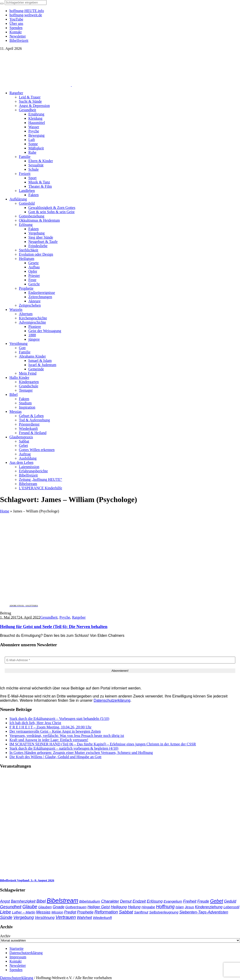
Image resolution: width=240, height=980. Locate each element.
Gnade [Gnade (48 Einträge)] (59, 907)
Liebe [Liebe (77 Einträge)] (6, 912)
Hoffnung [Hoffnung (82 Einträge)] (165, 907)
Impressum (18, 957)
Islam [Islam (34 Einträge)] (180, 907)
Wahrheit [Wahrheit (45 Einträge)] (84, 917)
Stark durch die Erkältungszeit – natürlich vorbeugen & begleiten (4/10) (64, 748)
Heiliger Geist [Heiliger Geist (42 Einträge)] (99, 907)
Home (5, 511)
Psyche (65, 617)
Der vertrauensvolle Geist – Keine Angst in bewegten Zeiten (55, 731)
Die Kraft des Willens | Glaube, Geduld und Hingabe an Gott (55, 757)
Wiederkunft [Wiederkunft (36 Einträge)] (102, 918)
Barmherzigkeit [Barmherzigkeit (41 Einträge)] (23, 901)
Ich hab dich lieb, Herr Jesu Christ (35, 723)
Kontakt (16, 961)
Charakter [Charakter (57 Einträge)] (110, 901)
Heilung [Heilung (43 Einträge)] (134, 907)
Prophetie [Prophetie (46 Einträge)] (85, 912)
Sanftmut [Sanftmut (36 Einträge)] (141, 912)
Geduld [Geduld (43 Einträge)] (230, 901)
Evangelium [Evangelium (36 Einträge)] (173, 901)
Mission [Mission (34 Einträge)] (57, 912)
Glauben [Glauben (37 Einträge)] (45, 907)
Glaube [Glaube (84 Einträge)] (30, 907)
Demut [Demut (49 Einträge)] (126, 901)
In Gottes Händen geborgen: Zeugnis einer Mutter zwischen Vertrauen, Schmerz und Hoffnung (81, 753)
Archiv (5, 936)
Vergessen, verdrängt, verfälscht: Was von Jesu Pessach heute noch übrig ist (67, 736)
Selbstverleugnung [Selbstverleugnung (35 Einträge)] (164, 912)
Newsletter (18, 965)
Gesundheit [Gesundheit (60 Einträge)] (11, 907)
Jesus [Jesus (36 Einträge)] (189, 907)
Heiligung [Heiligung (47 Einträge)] (119, 907)
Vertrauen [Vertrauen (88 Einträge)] (66, 917)
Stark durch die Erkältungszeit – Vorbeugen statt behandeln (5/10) (59, 719)
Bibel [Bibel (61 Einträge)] (41, 901)
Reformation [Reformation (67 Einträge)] (106, 912)
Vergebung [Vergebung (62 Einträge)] (24, 917)
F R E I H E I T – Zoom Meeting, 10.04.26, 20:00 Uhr (50, 727)
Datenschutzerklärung (112, 700)
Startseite (17, 948)
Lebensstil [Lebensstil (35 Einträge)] (231, 907)
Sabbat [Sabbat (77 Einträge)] (126, 912)
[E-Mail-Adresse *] (120, 660)
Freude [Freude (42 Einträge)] (203, 901)
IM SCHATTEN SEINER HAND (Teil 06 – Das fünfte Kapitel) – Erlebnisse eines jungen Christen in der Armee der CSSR (103, 744)
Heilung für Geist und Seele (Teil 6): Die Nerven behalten (54, 627)
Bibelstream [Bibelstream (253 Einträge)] (63, 900)
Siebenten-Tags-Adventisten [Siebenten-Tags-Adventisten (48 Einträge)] (204, 912)
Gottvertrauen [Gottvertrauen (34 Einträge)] (76, 907)
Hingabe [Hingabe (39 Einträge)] (148, 907)
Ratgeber (79, 617)
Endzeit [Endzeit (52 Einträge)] (139, 901)
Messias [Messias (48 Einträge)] (43, 912)
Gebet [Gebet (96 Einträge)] (216, 901)
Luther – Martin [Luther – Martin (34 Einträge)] (24, 912)
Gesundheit (49, 617)
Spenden (16, 970)
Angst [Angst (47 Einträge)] (5, 901)
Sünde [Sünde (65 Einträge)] (6, 917)
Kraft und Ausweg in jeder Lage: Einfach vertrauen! (49, 740)
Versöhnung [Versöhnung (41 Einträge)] (45, 918)
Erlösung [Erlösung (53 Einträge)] (155, 901)
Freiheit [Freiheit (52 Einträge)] (190, 901)
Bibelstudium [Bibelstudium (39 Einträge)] (90, 901)
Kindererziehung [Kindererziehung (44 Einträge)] (209, 907)
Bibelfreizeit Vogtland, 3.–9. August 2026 (27, 880)
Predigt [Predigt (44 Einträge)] (70, 912)
